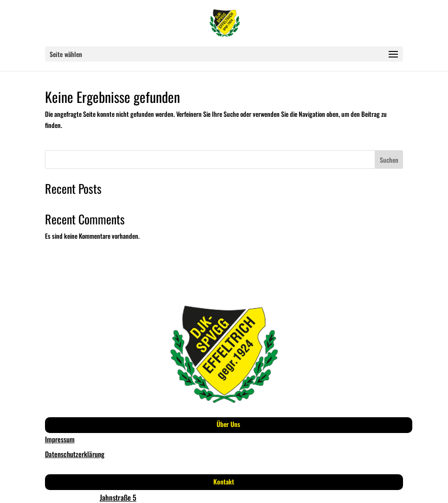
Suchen (389, 160)
